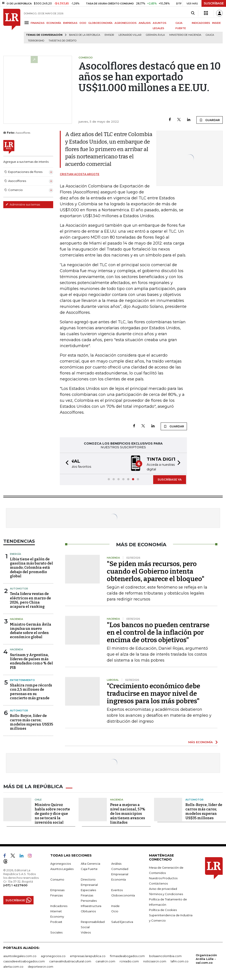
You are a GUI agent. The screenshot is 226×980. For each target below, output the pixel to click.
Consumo (57, 879)
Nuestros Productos (163, 877)
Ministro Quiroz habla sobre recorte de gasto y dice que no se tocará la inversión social (52, 813)
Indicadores (59, 905)
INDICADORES (201, 23)
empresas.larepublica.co (88, 955)
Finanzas (56, 894)
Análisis (116, 863)
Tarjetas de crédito (62, 41)
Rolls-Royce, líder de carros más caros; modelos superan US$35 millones (32, 722)
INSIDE (216, 23)
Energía (15, 554)
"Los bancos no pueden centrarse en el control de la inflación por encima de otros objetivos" (158, 632)
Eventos (117, 889)
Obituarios (88, 910)
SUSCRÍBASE (214, 3)
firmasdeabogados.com (127, 955)
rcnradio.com (129, 960)
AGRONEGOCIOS (126, 23)
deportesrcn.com (40, 966)
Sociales (56, 931)
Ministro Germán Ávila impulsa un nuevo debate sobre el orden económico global (31, 630)
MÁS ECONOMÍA (201, 742)
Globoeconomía (123, 894)
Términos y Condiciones (166, 893)
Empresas (57, 889)
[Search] (193, 13)
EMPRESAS (70, 23)
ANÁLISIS (145, 23)
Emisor (109, 35)
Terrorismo (36, 41)
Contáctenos (158, 883)
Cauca (210, 35)
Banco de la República (85, 35)
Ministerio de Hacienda (185, 35)
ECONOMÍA (54, 23)
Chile (38, 799)
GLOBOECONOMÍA (100, 23)
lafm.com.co (180, 960)
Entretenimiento (22, 680)
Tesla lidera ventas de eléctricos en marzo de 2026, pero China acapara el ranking (30, 600)
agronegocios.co (53, 955)
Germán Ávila (155, 35)
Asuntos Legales (62, 868)
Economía (119, 879)
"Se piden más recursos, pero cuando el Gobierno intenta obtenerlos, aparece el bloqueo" (156, 571)
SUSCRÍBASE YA (170, 479)
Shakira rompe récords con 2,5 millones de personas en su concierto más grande (31, 691)
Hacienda (16, 619)
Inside (115, 905)
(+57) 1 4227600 (15, 884)
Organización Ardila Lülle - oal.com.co (206, 958)
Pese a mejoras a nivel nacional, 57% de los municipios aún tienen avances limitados (128, 813)
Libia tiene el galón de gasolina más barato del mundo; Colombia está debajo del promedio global (31, 567)
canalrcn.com (105, 960)
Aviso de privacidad (163, 888)
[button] (66, 463)
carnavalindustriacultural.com (70, 960)
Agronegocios (61, 863)
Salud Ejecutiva (122, 921)
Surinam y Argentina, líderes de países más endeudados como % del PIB (31, 661)
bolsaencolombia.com (165, 955)
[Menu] (27, 23)
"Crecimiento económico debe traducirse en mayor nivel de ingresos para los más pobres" (153, 693)
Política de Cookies (163, 909)
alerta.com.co (13, 966)
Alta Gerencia (90, 863)
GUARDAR (210, 120)
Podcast (56, 921)
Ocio (115, 910)
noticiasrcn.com (155, 960)
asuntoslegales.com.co (20, 955)
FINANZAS (38, 23)
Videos (86, 931)
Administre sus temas (23, 204)
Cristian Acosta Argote (80, 174)
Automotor (19, 588)
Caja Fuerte (89, 868)
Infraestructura (91, 905)
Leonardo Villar (130, 35)
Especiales (88, 889)
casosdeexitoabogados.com (24, 960)
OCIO (83, 23)
